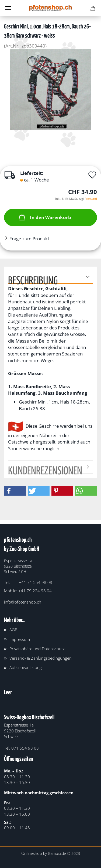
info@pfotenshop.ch (23, 602)
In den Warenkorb (44, 217)
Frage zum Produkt (29, 239)
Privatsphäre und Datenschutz (37, 649)
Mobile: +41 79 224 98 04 (28, 591)
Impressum (20, 639)
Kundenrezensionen (45, 470)
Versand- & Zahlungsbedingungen (41, 658)
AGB (13, 630)
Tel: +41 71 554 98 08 (28, 582)
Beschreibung (33, 280)
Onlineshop (32, 853)
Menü (8, 8)
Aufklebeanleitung (26, 667)
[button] (15, 491)
